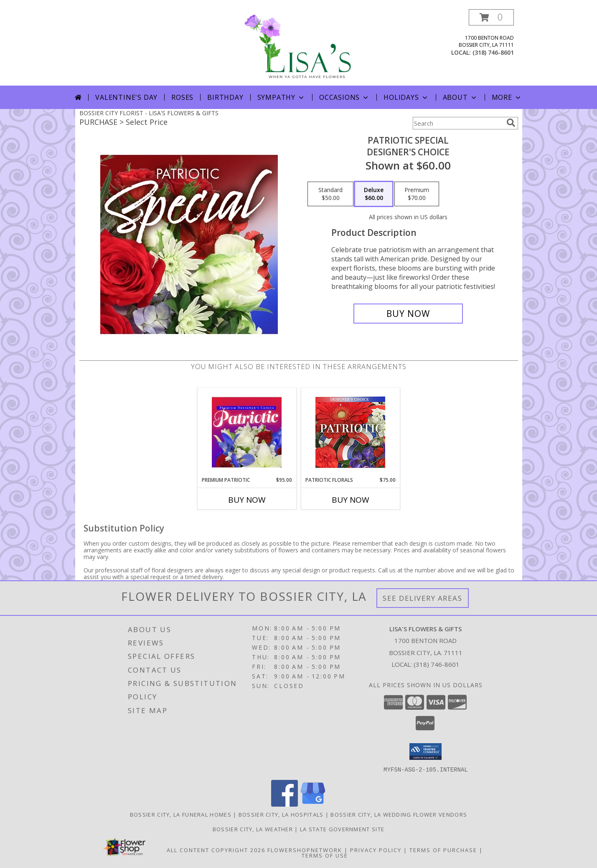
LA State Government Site (342, 829)
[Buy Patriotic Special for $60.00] (408, 314)
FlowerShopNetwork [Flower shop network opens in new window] (305, 850)
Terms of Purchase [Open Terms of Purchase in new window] (443, 850)
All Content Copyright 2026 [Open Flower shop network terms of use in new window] (216, 850)
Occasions (344, 97)
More (507, 97)
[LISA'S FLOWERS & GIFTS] (299, 47)
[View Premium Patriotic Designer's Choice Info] (247, 432)
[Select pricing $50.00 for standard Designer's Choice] (330, 194)
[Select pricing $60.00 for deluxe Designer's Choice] (374, 194)
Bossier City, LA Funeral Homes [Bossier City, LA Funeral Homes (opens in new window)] (181, 814)
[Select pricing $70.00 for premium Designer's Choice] (417, 194)
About (460, 97)
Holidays (406, 97)
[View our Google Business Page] (313, 804)
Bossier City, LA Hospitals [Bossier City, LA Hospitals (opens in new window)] (281, 814)
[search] (511, 123)
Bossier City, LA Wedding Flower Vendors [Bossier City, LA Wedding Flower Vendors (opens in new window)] (399, 814)
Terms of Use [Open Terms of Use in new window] (325, 855)
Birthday (225, 97)
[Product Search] (458, 123)
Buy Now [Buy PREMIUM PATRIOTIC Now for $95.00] (247, 500)
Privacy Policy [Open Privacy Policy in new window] (376, 850)
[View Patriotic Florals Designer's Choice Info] (350, 432)
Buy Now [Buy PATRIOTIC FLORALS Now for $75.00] (351, 500)
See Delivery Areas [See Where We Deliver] (423, 598)
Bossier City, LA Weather (253, 829)
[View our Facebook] (285, 804)
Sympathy (281, 97)
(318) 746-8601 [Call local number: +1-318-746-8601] (493, 52)
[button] (491, 17)
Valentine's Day (126, 97)
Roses (182, 97)
